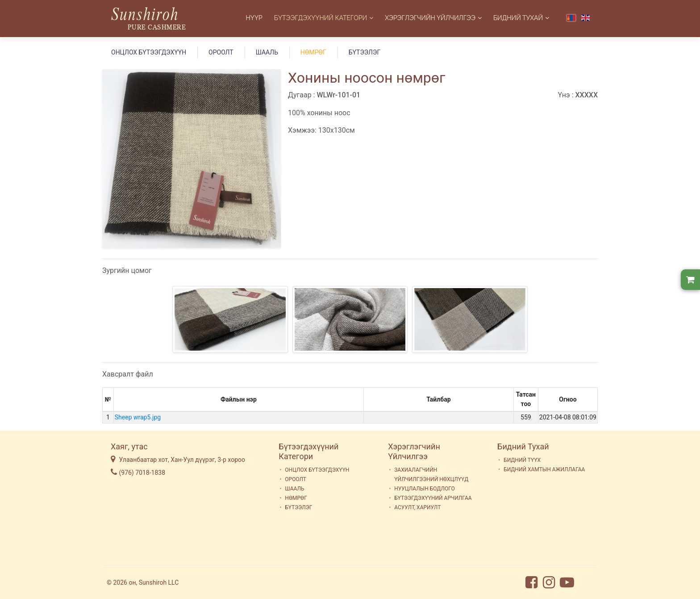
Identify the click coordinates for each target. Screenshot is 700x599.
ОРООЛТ (221, 52)
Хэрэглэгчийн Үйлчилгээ (430, 18)
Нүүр (254, 18)
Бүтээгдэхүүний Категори (321, 18)
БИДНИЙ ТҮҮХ (522, 460)
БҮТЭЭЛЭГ (365, 52)
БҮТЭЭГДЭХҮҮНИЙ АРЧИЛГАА (433, 498)
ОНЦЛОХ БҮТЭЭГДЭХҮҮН (149, 52)
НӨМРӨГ (313, 52)
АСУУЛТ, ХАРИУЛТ (417, 507)
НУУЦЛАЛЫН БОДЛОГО (425, 489)
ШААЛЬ (267, 52)
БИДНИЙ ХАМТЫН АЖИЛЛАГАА (544, 469)
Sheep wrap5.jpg (138, 417)
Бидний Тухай (518, 18)
